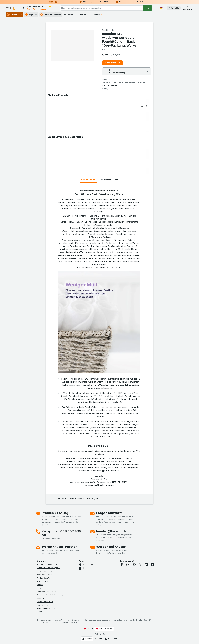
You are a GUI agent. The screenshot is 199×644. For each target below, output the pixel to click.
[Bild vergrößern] (91, 66)
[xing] (152, 565)
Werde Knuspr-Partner (59, 547)
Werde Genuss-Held (45, 602)
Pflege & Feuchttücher (135, 82)
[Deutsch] (162, 8)
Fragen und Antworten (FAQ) (48, 564)
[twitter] (140, 565)
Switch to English (104, 629)
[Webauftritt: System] (87, 639)
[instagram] (128, 565)
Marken (84, 15)
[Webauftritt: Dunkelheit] (111, 639)
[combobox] (102, 8)
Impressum (41, 598)
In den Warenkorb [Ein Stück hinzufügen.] (113, 63)
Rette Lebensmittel (51, 15)
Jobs (39, 588)
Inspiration (70, 15)
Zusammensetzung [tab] (108, 179)
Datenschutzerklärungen (47, 592)
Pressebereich (43, 581)
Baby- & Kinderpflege (113, 82)
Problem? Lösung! (56, 513)
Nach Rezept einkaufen (46, 575)
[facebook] (122, 565)
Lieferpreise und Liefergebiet (49, 568)
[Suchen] (148, 8)
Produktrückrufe (43, 578)
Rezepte (98, 15)
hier (80, 622)
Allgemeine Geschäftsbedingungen (51, 595)
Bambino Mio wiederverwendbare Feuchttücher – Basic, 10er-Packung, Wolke (119, 40)
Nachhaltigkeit (43, 605)
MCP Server (42, 612)
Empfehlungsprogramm (46, 608)
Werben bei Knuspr (111, 547)
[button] (174, 8)
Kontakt (40, 585)
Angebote (31, 15)
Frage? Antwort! (109, 513)
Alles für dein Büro (44, 571)
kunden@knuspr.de (111, 531)
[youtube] (134, 565)
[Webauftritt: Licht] (98, 639)
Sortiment (15, 15)
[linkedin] (146, 565)
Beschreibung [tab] (88, 179)
